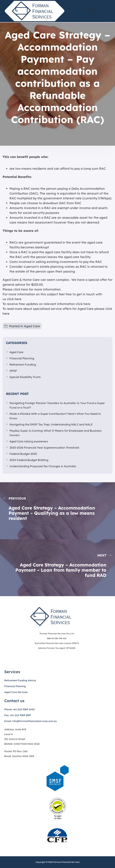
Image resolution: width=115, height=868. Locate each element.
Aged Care (32, 326)
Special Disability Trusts (25, 377)
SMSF (13, 371)
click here (14, 299)
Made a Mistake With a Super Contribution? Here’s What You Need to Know (55, 416)
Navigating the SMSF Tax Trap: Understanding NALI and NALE (51, 424)
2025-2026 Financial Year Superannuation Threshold (44, 448)
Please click (11, 289)
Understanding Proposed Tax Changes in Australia (43, 466)
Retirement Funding (23, 365)
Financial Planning (22, 358)
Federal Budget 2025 (23, 454)
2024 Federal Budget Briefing (29, 460)
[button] (92, 10)
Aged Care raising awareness (29, 441)
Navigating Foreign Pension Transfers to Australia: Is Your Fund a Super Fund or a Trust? (57, 405)
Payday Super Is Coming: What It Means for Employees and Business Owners (56, 433)
